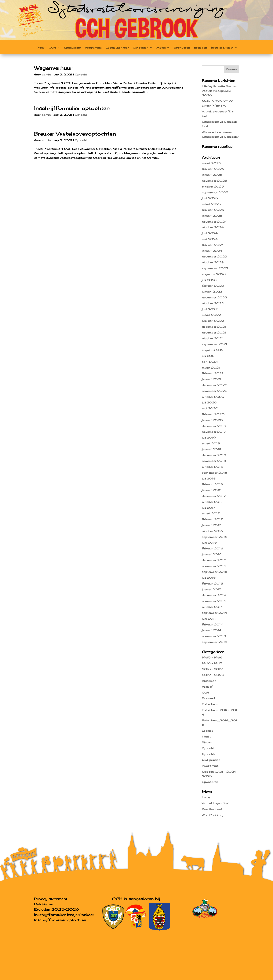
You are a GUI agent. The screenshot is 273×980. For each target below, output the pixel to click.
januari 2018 (212, 490)
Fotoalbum (210, 704)
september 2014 (215, 613)
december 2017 (214, 496)
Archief (207, 687)
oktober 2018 (212, 467)
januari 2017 (211, 525)
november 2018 (214, 461)
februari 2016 (213, 548)
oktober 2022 (213, 303)
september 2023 (215, 268)
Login (206, 797)
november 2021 (214, 332)
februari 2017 (212, 519)
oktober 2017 (212, 502)
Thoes (40, 48)
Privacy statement (51, 899)
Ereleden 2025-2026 (56, 909)
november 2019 (214, 432)
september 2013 (215, 642)
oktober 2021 (212, 338)
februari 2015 (213, 583)
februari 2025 (213, 210)
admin (46, 74)
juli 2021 (209, 356)
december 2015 (214, 560)
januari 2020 (212, 420)
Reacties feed (212, 809)
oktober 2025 (213, 186)
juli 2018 (209, 478)
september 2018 (215, 473)
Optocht (81, 74)
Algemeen (209, 681)
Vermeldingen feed (216, 803)
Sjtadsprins (72, 48)
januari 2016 (212, 554)
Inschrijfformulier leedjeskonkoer (64, 915)
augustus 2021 (213, 350)
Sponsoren (182, 48)
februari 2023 (213, 286)
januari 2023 (212, 291)
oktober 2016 (212, 531)
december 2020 (215, 385)
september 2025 (215, 192)
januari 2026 (212, 175)
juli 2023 (209, 280)
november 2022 (214, 297)
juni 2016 (209, 543)
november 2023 (214, 256)
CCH (52, 48)
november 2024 (214, 222)
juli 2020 (209, 402)
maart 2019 (211, 443)
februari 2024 (213, 245)
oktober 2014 (212, 607)
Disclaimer (44, 904)
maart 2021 (211, 368)
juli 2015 (209, 578)
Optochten (141, 48)
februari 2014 (212, 624)
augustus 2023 (214, 274)
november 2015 (214, 566)
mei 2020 (210, 408)
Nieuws (207, 742)
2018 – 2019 (212, 669)
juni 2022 (210, 309)
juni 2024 (210, 233)
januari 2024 (212, 251)
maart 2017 (211, 513)
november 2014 (214, 601)
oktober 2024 (213, 227)
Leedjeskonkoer (117, 48)
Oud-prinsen (211, 760)
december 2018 (214, 455)
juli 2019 (209, 437)
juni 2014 (209, 619)
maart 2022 (211, 315)
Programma (93, 48)
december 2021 (214, 327)
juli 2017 (209, 508)
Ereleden (201, 48)
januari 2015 (212, 589)
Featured (208, 698)
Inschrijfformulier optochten (72, 108)
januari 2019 (212, 449)
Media (161, 48)
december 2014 (214, 595)
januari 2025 (212, 216)
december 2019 (214, 426)
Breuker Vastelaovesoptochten (75, 134)
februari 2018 (212, 484)
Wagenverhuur (53, 68)
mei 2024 (210, 239)
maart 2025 (211, 204)
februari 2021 (212, 373)
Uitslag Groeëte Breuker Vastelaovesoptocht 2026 (219, 91)
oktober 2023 (213, 262)
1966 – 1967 (212, 663)
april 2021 (210, 362)
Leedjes (208, 731)
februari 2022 (213, 321)
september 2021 (215, 344)
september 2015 (215, 572)
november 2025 (215, 181)
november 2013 (214, 636)
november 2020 (215, 391)
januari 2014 (212, 630)
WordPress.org (213, 815)
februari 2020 (213, 414)
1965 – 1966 (212, 657)
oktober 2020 (213, 397)
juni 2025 (210, 198)
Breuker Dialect (222, 48)
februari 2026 (213, 169)
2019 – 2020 (213, 675)
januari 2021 (212, 379)
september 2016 (215, 537)
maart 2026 (211, 163)
